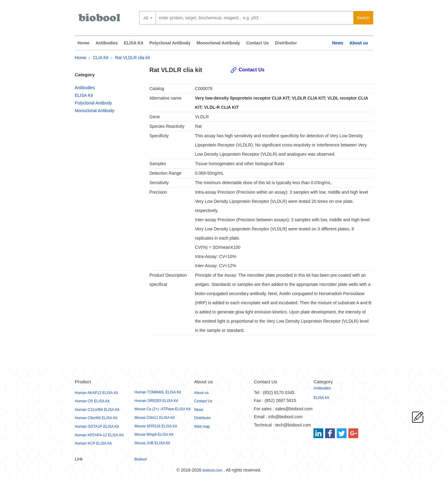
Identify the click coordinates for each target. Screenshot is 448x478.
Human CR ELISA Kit (92, 401)
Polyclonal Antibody (170, 43)
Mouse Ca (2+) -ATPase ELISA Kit (163, 409)
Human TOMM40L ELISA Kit (158, 392)
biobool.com (213, 470)
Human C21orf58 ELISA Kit (97, 410)
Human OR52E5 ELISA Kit (156, 401)
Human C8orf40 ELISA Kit (96, 418)
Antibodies (107, 43)
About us (359, 43)
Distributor (286, 43)
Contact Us (257, 43)
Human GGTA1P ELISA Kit (97, 427)
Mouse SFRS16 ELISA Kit (156, 426)
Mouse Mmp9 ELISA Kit (154, 434)
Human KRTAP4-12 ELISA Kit (99, 435)
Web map (202, 427)
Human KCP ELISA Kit (93, 443)
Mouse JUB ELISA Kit (152, 443)
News (338, 43)
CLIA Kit (101, 58)
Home (84, 43)
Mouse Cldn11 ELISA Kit (155, 418)
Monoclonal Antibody (218, 43)
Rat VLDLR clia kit (133, 58)
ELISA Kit (133, 43)
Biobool (141, 459)
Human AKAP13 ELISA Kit (96, 393)
